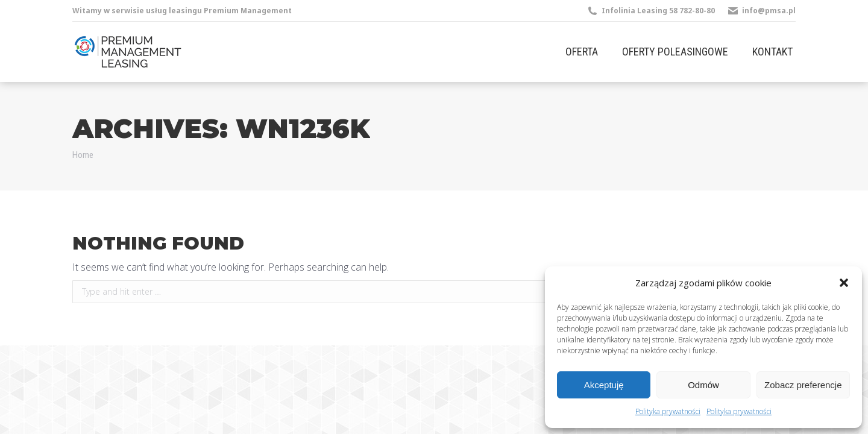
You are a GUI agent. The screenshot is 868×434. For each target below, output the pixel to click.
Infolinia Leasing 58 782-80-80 (658, 11)
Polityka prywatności (668, 411)
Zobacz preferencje (803, 385)
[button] (844, 283)
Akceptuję (604, 385)
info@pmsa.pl (769, 11)
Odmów (703, 385)
